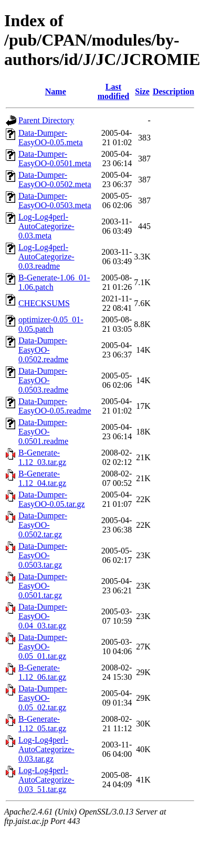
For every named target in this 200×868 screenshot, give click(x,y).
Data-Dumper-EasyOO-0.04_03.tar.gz (43, 616)
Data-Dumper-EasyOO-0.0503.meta (55, 200)
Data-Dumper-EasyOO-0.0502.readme (43, 350)
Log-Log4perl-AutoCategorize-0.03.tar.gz (46, 749)
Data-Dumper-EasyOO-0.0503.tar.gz (43, 555)
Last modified (113, 91)
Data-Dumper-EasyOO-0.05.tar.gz (52, 499)
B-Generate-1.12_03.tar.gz (42, 457)
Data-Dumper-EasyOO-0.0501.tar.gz (43, 586)
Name (56, 91)
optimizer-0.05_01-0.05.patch (51, 324)
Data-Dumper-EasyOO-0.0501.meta (55, 159)
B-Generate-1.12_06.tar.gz (42, 672)
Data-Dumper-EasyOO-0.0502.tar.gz (43, 525)
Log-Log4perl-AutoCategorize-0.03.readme (46, 257)
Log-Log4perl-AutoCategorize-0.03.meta (46, 226)
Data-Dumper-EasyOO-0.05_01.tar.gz (43, 647)
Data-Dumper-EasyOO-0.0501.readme (43, 432)
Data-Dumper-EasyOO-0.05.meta (51, 138)
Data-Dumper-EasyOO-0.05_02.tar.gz (43, 698)
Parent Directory (46, 120)
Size (142, 91)
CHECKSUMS (44, 303)
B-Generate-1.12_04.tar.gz (42, 478)
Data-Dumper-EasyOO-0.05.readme (55, 406)
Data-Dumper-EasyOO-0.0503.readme (43, 380)
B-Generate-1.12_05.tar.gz (42, 724)
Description (173, 91)
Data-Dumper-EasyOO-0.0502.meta (55, 180)
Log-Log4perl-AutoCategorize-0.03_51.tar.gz (46, 780)
